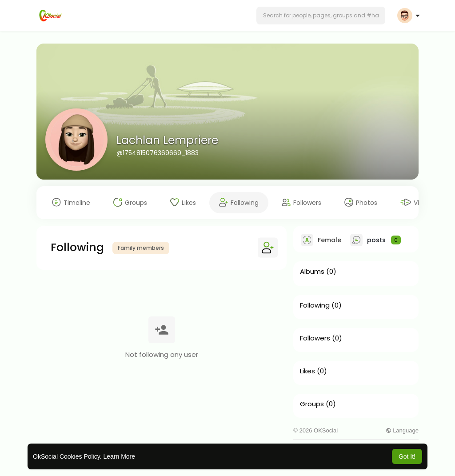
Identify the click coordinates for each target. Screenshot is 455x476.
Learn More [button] (119, 456)
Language (402, 430)
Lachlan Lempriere (167, 140)
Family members (141, 248)
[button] (321, 16)
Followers (315, 338)
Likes (307, 371)
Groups (312, 404)
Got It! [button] (407, 456)
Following (315, 305)
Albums (312, 272)
